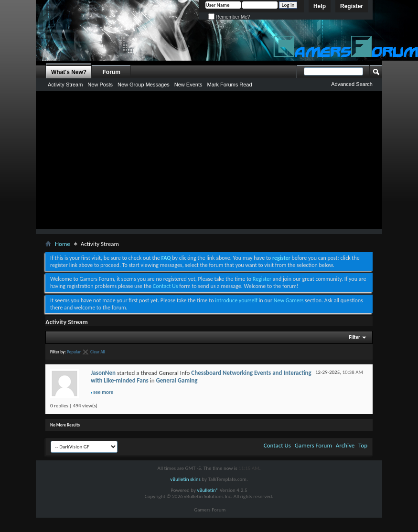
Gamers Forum (313, 445)
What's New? (69, 72)
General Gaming (177, 380)
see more (103, 392)
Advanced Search (352, 84)
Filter (354, 337)
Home (63, 244)
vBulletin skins (185, 479)
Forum (112, 72)
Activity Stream (65, 85)
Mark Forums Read (229, 85)
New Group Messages (144, 85)
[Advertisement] (209, 162)
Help (320, 6)
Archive (345, 445)
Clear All (98, 352)
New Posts (100, 85)
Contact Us (166, 286)
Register (352, 6)
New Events (188, 85)
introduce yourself (236, 300)
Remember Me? (229, 17)
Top (363, 445)
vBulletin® (208, 490)
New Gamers (289, 300)
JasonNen (103, 373)
